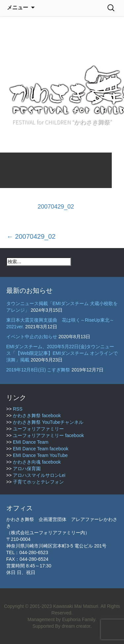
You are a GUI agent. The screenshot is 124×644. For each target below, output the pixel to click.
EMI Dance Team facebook (41, 449)
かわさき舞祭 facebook (37, 416)
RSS (18, 409)
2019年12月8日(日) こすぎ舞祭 (38, 370)
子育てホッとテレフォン (38, 482)
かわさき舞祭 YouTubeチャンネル (48, 422)
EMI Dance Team (31, 442)
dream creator (76, 626)
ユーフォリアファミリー (38, 429)
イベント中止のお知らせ (32, 337)
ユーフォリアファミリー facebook (48, 435)
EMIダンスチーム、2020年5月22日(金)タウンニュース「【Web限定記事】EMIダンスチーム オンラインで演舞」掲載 (62, 353)
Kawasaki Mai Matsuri (76, 606)
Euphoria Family (79, 619)
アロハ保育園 (27, 469)
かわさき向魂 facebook (37, 462)
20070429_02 (56, 207)
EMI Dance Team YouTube (40, 455)
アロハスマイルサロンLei (39, 475)
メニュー (18, 7)
